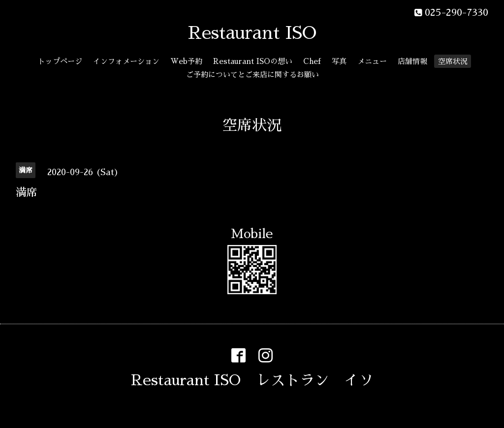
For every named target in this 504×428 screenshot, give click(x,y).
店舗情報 (412, 61)
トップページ (60, 61)
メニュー (372, 61)
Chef (312, 61)
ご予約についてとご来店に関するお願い (252, 75)
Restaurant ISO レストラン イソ (252, 380)
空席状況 (453, 61)
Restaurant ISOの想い (253, 61)
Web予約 (186, 61)
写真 (339, 61)
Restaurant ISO (252, 33)
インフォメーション (126, 61)
